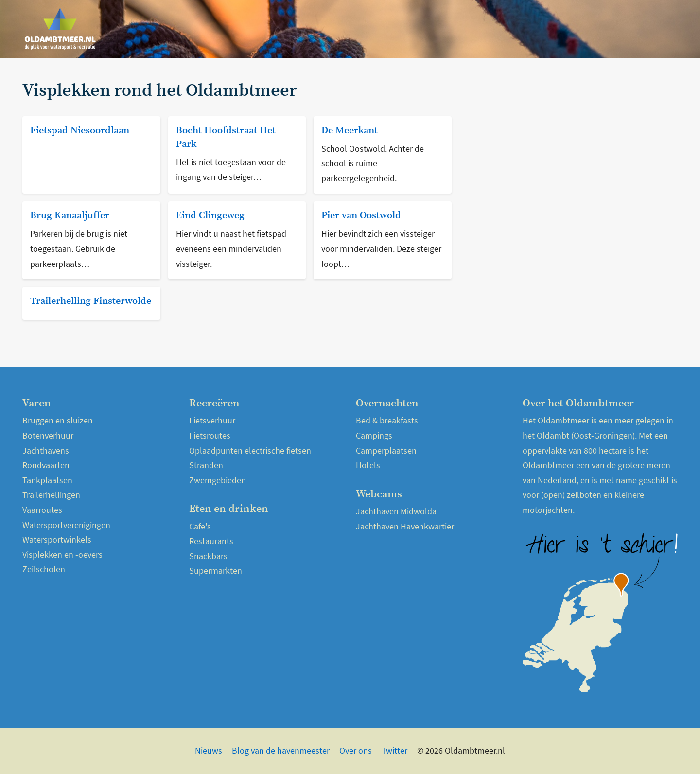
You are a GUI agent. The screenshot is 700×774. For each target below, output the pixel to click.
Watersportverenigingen (66, 525)
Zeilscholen (44, 569)
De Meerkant (350, 131)
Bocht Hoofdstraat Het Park (226, 137)
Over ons (356, 750)
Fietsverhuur (212, 420)
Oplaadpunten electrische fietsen (250, 450)
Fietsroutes (210, 435)
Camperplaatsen (386, 450)
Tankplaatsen (47, 480)
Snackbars (208, 556)
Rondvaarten (46, 465)
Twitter (394, 750)
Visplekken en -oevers (62, 554)
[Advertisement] (570, 149)
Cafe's (200, 526)
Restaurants (211, 541)
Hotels (368, 465)
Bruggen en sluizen (58, 420)
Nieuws (480, 29)
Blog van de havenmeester (281, 750)
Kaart (663, 29)
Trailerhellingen (51, 495)
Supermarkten (216, 571)
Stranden (206, 465)
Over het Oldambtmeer (550, 29)
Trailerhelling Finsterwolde (91, 301)
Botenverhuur (48, 435)
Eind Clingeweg (210, 216)
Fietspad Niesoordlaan (80, 131)
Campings (374, 435)
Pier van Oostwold (361, 216)
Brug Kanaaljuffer (70, 216)
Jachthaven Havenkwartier (405, 526)
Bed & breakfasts (387, 420)
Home (445, 29)
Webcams (624, 29)
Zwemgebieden (218, 480)
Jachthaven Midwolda (396, 511)
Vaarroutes (42, 510)
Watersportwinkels (57, 539)
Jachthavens (46, 450)
